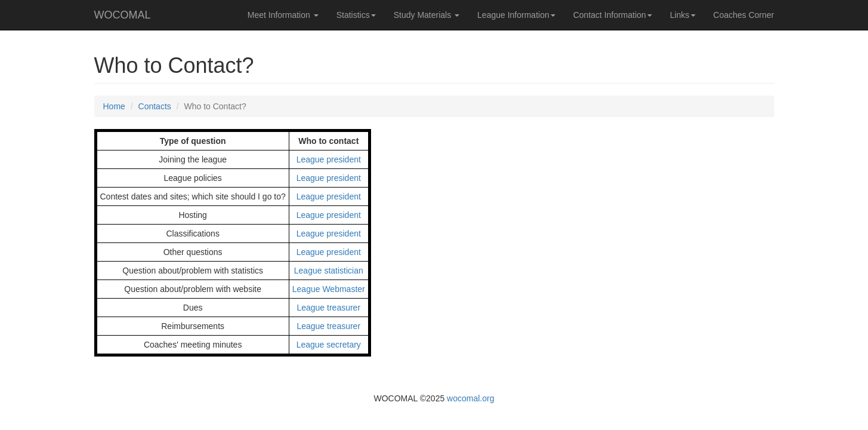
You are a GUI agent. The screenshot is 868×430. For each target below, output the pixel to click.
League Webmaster (329, 289)
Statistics (356, 15)
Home (114, 106)
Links (683, 15)
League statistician (329, 271)
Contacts (155, 106)
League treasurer (328, 308)
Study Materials (427, 15)
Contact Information (613, 15)
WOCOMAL (123, 15)
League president (329, 159)
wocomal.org (470, 398)
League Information (516, 15)
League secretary (329, 345)
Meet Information (283, 15)
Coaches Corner (744, 15)
